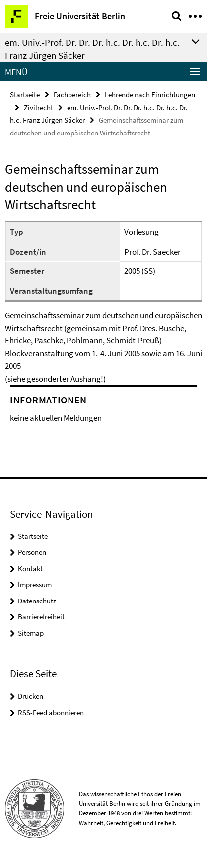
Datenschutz (37, 601)
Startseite (25, 95)
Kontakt (30, 568)
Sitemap (31, 633)
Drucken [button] (31, 696)
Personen (32, 552)
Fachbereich (72, 95)
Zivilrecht (38, 107)
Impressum (35, 584)
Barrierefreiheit (41, 617)
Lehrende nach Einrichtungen (150, 95)
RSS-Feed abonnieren (51, 712)
